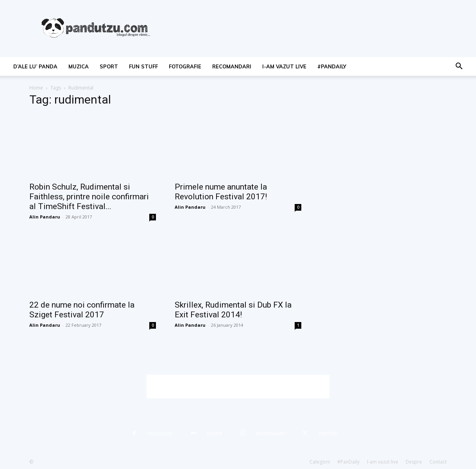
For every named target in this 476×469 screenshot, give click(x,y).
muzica (79, 66)
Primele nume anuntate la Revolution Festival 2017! (221, 192)
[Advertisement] (238, 387)
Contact (438, 462)
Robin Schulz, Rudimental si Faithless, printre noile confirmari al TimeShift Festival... (89, 197)
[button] (459, 67)
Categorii (320, 462)
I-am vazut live (284, 66)
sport (109, 66)
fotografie (185, 66)
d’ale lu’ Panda (35, 66)
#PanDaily (332, 66)
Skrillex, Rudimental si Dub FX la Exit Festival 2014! (233, 310)
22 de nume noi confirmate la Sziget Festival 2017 (82, 310)
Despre (414, 462)
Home (36, 88)
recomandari (232, 66)
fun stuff (143, 66)
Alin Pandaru (45, 217)
